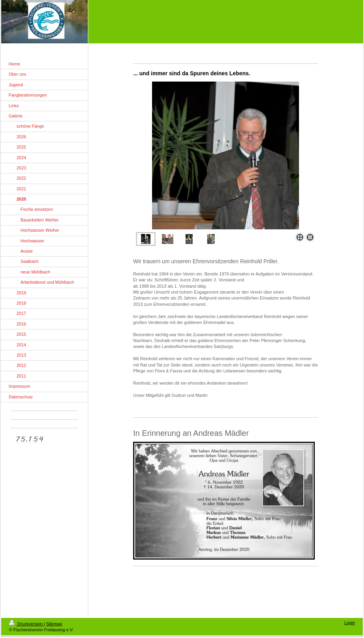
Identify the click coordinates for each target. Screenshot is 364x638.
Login (350, 623)
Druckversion (26, 624)
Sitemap (54, 624)
